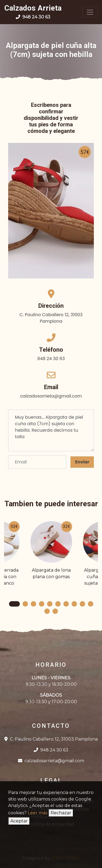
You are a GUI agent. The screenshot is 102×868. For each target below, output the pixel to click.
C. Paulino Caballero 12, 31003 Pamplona (51, 739)
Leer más (38, 813)
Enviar (82, 462)
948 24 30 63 (51, 750)
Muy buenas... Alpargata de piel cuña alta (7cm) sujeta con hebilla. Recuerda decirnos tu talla (51, 430)
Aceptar (19, 821)
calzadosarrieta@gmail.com (51, 761)
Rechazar (61, 813)
